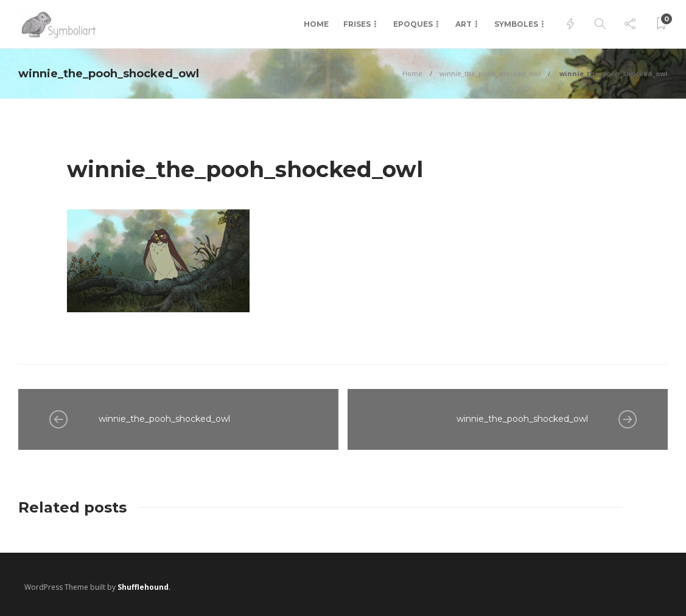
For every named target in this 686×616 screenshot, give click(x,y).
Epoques (413, 24)
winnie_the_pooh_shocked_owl (490, 73)
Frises (357, 24)
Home (316, 24)
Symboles (516, 24)
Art (464, 24)
